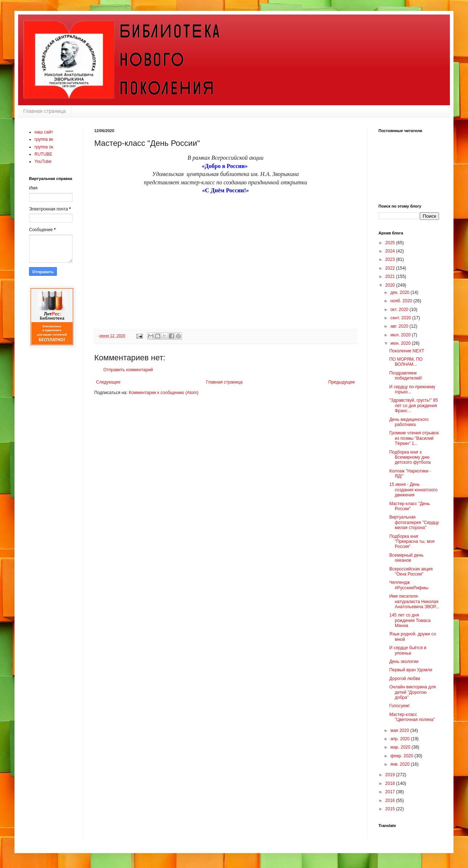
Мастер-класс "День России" (410, 506)
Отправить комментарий (128, 370)
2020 (391, 285)
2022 (391, 268)
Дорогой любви (405, 679)
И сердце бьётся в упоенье (408, 650)
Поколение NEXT (407, 351)
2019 (391, 775)
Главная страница (45, 111)
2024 (391, 251)
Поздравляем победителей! (406, 376)
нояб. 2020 (402, 301)
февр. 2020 (402, 756)
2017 (391, 792)
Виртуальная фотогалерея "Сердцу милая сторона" (414, 522)
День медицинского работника (409, 422)
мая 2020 (400, 730)
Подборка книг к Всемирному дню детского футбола (410, 457)
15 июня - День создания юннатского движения (413, 490)
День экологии (404, 662)
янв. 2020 (401, 764)
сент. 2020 (401, 318)
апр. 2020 (401, 739)
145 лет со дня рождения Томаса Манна (410, 620)
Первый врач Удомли (411, 670)
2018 (391, 783)
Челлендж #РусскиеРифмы (409, 585)
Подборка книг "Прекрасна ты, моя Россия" (412, 542)
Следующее (108, 382)
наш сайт (44, 132)
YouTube (43, 161)
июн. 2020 (401, 343)
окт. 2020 (400, 310)
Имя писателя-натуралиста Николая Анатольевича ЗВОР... (414, 601)
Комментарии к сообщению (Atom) (163, 393)
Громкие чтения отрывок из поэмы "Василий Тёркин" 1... (414, 438)
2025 (391, 243)
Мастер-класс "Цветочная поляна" (412, 717)
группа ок (44, 147)
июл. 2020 (401, 335)
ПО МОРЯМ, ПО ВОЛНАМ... (406, 362)
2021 (391, 277)
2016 (391, 801)
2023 (391, 259)
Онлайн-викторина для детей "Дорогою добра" (413, 692)
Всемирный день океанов (406, 558)
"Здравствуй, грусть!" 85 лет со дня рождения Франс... (414, 406)
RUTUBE (43, 154)
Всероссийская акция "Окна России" (411, 572)
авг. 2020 (400, 326)
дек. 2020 (401, 292)
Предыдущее (342, 382)
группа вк (44, 139)
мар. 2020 (401, 747)
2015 (391, 809)
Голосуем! (399, 706)
